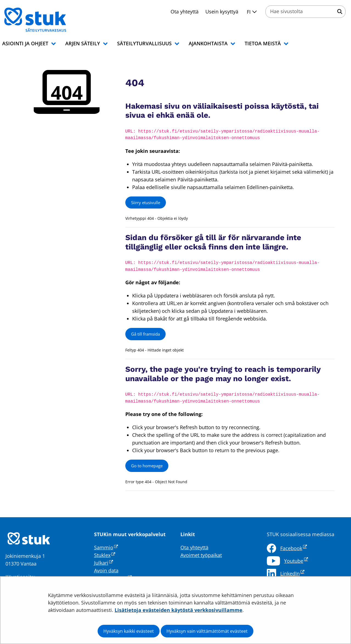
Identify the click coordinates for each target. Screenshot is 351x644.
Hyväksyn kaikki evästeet (129, 631)
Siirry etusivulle (146, 203)
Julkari (104, 563)
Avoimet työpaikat (201, 555)
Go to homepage (147, 466)
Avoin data (106, 570)
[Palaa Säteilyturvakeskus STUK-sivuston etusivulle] (49, 20)
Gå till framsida (145, 334)
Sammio (106, 547)
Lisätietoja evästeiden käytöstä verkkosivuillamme (179, 610)
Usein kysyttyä (222, 12)
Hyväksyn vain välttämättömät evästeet (207, 631)
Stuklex (105, 555)
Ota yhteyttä (185, 12)
